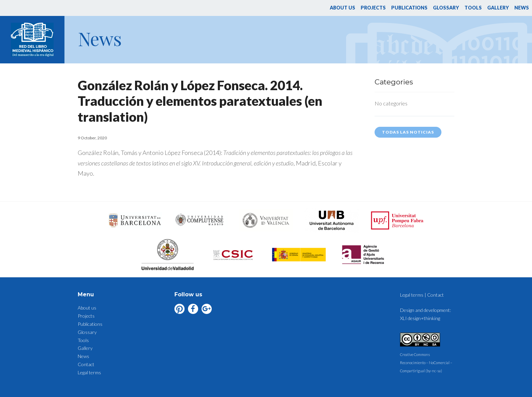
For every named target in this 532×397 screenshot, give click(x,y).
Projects (373, 8)
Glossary (446, 8)
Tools (473, 8)
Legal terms (89, 372)
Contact (86, 364)
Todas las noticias (408, 132)
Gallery (498, 8)
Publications (409, 8)
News (522, 8)
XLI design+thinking (420, 318)
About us (343, 8)
